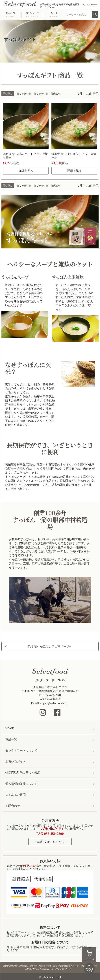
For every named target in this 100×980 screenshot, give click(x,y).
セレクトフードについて (21, 750)
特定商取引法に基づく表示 (23, 773)
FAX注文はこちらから (50, 842)
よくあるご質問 (16, 795)
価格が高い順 (41, 94)
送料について (50, 928)
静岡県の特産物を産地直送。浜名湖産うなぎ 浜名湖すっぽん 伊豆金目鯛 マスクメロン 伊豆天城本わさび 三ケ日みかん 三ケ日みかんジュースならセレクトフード (50, 967)
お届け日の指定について (50, 942)
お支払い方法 (50, 861)
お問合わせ (13, 806)
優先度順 (56, 94)
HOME (10, 728)
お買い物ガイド (16, 762)
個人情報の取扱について (21, 784)
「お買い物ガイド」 (51, 829)
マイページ (32, 14)
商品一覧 (11, 14)
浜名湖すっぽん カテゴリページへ (50, 646)
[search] (79, 14)
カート (54, 14)
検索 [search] (95, 14)
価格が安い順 (24, 94)
